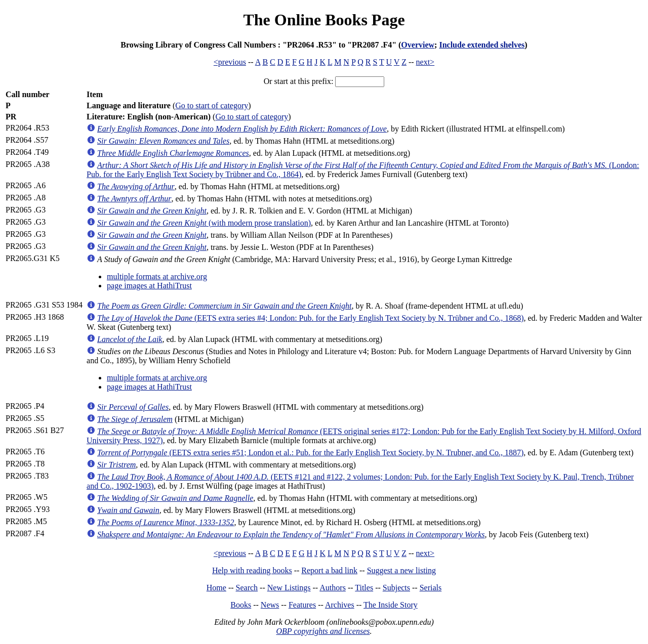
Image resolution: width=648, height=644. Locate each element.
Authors (333, 588)
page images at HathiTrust (149, 286)
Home (216, 588)
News (270, 605)
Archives (340, 605)
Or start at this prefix (297, 81)
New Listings (289, 588)
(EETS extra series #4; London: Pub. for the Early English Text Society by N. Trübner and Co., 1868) (310, 318)
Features (302, 605)
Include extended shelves (482, 45)
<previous (230, 62)
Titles (364, 588)
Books (241, 605)
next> (426, 62)
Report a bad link (329, 570)
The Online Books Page (324, 20)
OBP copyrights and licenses (323, 631)
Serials (431, 588)
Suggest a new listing (401, 570)
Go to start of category (212, 105)
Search (247, 588)
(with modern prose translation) (204, 223)
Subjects (396, 588)
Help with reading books (252, 570)
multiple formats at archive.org (157, 276)
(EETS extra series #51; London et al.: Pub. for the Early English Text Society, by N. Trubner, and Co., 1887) (310, 453)
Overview (418, 45)
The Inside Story (391, 605)
